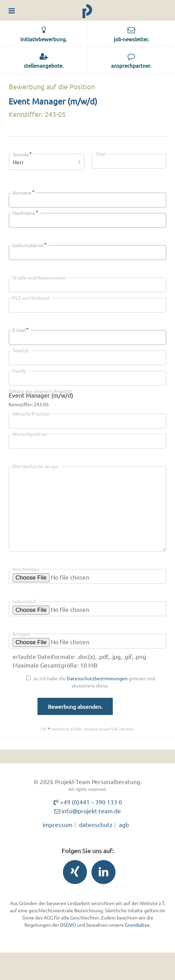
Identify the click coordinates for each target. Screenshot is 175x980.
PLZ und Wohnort (31, 298)
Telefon (21, 350)
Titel (101, 154)
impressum (58, 824)
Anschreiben (26, 569)
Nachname (25, 213)
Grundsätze (137, 925)
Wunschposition (30, 434)
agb (124, 824)
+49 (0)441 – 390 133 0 (87, 802)
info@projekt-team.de (88, 811)
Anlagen (21, 634)
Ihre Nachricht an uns (35, 466)
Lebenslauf (24, 601)
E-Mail (20, 330)
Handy (19, 371)
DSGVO (68, 925)
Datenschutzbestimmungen (97, 678)
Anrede (22, 154)
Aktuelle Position (31, 414)
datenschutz (96, 824)
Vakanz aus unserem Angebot (40, 391)
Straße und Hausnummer (39, 277)
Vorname (23, 192)
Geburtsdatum (29, 245)
